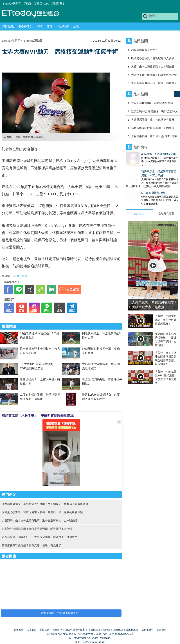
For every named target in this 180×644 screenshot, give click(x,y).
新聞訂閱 (57, 4)
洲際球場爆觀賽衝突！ (145, 50)
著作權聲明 (148, 630)
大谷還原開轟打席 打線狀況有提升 (153, 120)
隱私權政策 (132, 630)
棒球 (39, 27)
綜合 (76, 27)
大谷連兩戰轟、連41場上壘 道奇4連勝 (154, 136)
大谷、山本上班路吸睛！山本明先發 (153, 67)
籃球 (50, 27)
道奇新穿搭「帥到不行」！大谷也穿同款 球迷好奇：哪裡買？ (40, 537)
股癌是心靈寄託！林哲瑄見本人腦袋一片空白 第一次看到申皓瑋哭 (42, 512)
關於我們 (44, 630)
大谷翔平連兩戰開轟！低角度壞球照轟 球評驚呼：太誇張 (37, 529)
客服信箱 (93, 630)
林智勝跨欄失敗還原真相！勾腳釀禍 (153, 128)
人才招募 (31, 630)
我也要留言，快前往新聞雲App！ (61, 613)
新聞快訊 (8, 27)
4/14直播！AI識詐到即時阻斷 (143, 154)
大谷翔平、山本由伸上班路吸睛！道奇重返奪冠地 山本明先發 (40, 520)
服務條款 (118, 630)
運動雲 (33, 14)
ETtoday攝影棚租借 (138, 189)
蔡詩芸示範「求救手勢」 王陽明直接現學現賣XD (38, 416)
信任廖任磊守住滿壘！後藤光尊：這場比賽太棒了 (31, 545)
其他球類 (63, 27)
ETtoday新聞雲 (12, 4)
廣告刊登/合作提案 (75, 630)
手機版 (27, 4)
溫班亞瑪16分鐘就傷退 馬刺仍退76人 (154, 111)
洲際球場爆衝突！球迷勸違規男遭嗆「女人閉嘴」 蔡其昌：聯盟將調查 (45, 504)
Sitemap (106, 630)
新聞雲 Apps (41, 4)
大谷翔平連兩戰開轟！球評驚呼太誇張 (154, 75)
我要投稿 (19, 630)
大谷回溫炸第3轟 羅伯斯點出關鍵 (152, 103)
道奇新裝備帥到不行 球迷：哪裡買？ (154, 83)
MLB (16, 276)
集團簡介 (57, 630)
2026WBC (25, 27)
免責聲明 (161, 630)
